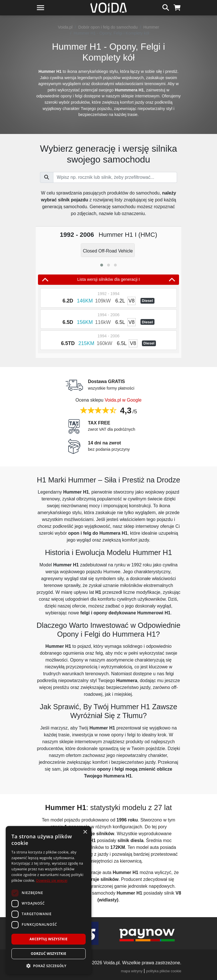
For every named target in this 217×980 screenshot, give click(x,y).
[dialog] (49, 900)
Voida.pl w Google (123, 400)
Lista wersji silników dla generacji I (108, 280)
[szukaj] (166, 7)
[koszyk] (177, 7)
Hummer (151, 27)
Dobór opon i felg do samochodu (108, 27)
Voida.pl (65, 27)
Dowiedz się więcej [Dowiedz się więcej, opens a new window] (52, 880)
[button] (102, 265)
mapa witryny (132, 971)
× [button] (85, 832)
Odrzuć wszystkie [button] (49, 954)
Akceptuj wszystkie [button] (48, 939)
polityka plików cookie (164, 971)
